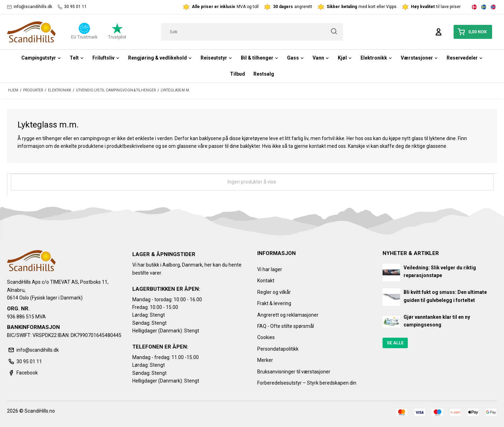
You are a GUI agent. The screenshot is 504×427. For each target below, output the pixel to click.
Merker (265, 360)
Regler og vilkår (274, 292)
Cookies (266, 337)
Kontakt (266, 281)
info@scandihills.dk (30, 7)
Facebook (22, 373)
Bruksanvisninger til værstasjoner (294, 372)
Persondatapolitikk (278, 349)
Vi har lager (270, 269)
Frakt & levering (274, 303)
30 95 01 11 (72, 7)
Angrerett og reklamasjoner (288, 315)
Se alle (395, 343)
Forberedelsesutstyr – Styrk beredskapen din (307, 383)
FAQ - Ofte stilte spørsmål (286, 326)
